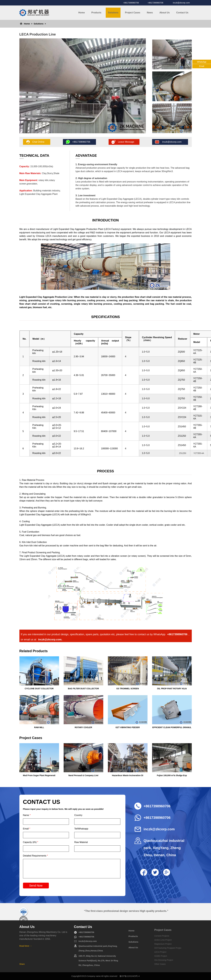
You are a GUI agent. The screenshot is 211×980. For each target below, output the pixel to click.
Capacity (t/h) (31, 842)
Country (78, 815)
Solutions (113, 13)
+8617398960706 (131, 3)
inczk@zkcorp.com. (50, 640)
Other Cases (160, 964)
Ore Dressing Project (164, 960)
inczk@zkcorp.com (181, 3)
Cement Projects (162, 936)
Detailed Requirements (35, 856)
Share (22, 964)
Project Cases (133, 13)
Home (82, 13)
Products (96, 13)
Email (27, 829)
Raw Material (81, 842)
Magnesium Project (163, 944)
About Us (165, 13)
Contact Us (182, 13)
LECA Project (160, 952)
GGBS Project (161, 956)
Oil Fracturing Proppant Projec (168, 948)
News (150, 13)
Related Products (34, 651)
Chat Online (38, 142)
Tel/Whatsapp (81, 829)
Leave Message (126, 142)
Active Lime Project (163, 940)
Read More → (26, 946)
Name (27, 815)
